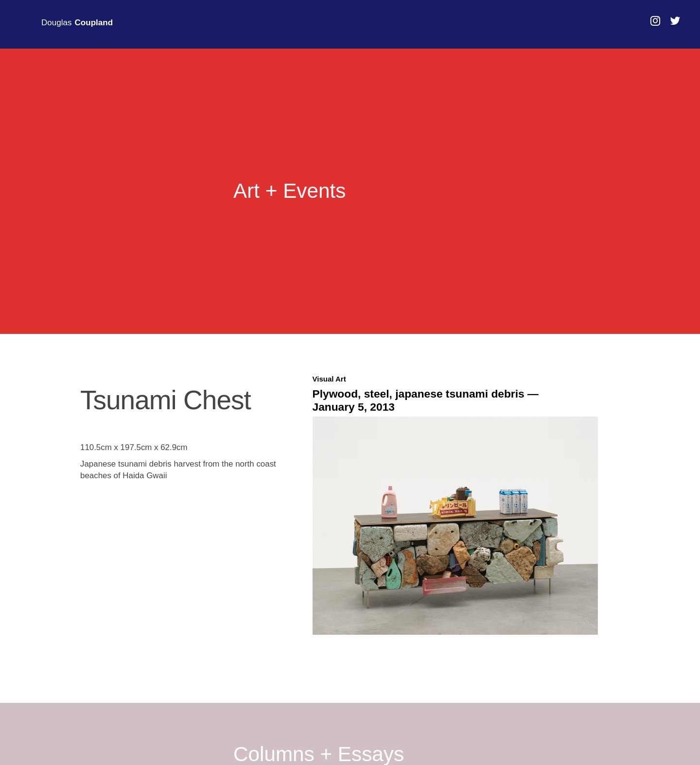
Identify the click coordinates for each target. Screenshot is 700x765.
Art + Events (289, 191)
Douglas (77, 23)
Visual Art (329, 379)
